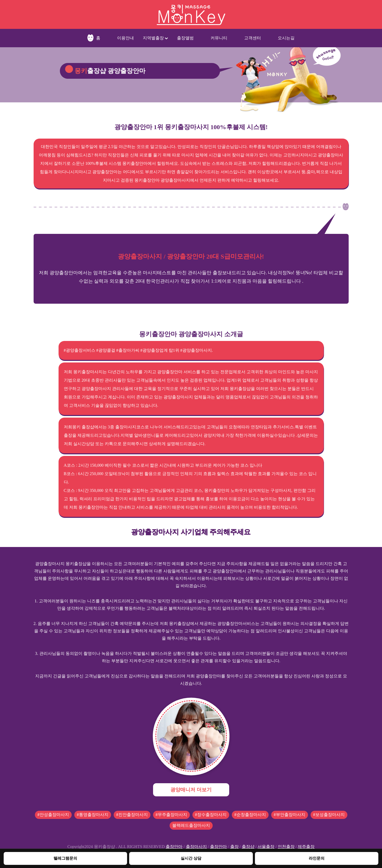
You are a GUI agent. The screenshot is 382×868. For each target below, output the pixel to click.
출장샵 (248, 847)
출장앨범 (185, 38)
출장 (234, 847)
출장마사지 (196, 847)
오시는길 (286, 38)
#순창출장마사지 (250, 815)
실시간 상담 (191, 858)
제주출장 (306, 847)
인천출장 (286, 847)
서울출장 (266, 847)
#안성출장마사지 (53, 815)
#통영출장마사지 (93, 815)
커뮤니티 (219, 38)
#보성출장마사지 (329, 815)
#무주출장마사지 (171, 815)
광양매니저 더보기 (191, 790)
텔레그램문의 (65, 858)
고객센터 (253, 38)
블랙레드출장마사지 (191, 825)
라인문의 (317, 858)
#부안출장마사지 (290, 815)
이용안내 (125, 38)
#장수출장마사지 (211, 815)
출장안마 (174, 847)
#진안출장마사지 (132, 815)
